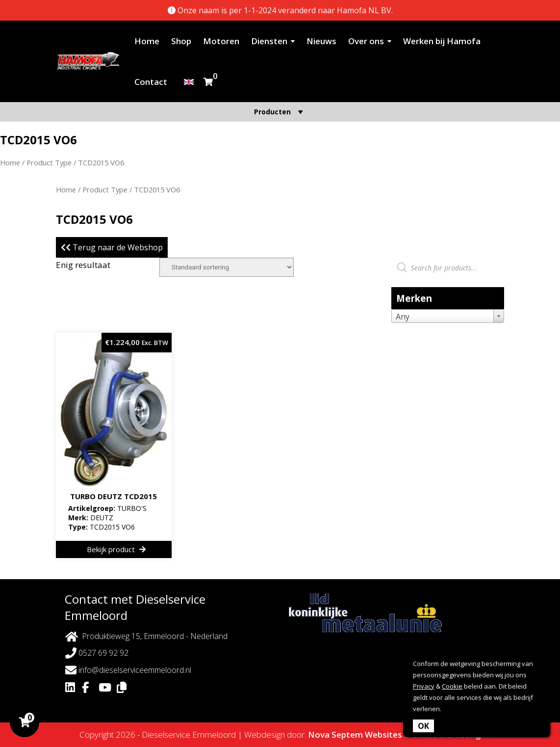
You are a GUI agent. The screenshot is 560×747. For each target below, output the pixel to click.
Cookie (452, 686)
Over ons (366, 41)
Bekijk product (116, 549)
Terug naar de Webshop (112, 247)
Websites (383, 734)
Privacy (424, 686)
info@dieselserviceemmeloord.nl (128, 670)
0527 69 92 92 (97, 653)
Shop (181, 41)
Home (147, 41)
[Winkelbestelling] (227, 267)
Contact (151, 82)
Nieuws (321, 41)
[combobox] (448, 316)
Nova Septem (335, 734)
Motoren (221, 41)
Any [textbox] (403, 317)
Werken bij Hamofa (442, 41)
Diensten (269, 41)
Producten (280, 112)
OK (423, 726)
